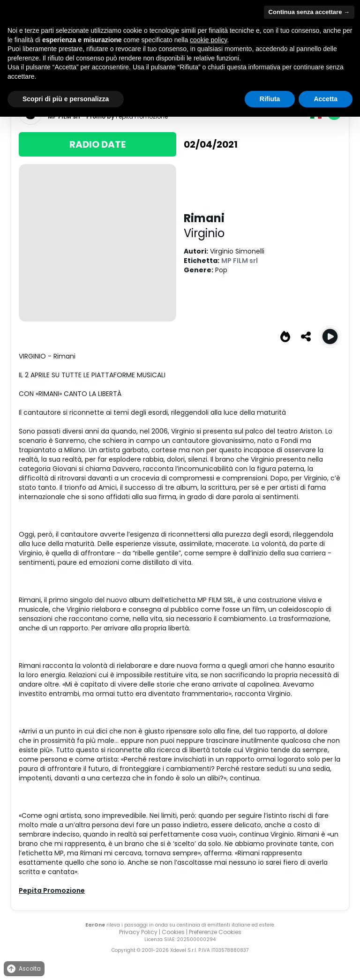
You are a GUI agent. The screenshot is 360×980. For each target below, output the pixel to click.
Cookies (173, 932)
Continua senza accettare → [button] (309, 12)
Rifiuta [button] (270, 99)
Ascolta (23, 969)
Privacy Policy (138, 932)
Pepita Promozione (52, 890)
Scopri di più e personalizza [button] (66, 99)
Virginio (204, 233)
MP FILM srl (240, 261)
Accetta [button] (326, 99)
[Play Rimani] (330, 337)
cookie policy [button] (208, 40)
